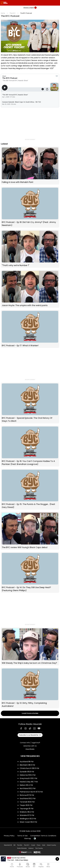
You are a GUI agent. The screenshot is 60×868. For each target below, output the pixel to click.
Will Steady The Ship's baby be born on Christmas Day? (30, 646)
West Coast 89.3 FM (28, 822)
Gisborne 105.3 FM (28, 775)
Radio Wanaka (22, 848)
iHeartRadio (30, 749)
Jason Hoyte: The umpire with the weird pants (30, 289)
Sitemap (28, 838)
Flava (39, 845)
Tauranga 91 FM (26, 809)
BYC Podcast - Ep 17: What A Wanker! (30, 329)
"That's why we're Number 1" (30, 249)
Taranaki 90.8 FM (27, 802)
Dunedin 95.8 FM (27, 772)
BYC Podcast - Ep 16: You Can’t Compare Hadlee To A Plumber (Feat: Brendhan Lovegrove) (30, 446)
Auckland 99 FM (27, 762)
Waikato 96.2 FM (27, 812)
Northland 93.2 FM (28, 788)
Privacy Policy (9, 836)
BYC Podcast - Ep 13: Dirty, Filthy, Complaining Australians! (30, 688)
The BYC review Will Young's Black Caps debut (30, 531)
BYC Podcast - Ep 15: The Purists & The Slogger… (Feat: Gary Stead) (30, 489)
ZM (14, 845)
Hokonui (31, 848)
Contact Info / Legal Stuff (30, 743)
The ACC (13, 13)
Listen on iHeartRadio (30, 859)
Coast (33, 845)
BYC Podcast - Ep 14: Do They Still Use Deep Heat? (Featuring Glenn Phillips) (30, 572)
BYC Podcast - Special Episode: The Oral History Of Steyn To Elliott (30, 403)
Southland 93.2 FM (28, 798)
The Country (39, 848)
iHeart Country (51, 845)
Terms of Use (22, 836)
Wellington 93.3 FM (28, 819)
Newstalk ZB (8, 845)
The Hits (20, 845)
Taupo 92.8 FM (26, 805)
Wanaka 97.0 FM (27, 815)
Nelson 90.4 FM (26, 785)
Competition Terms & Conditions (43, 836)
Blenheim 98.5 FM (27, 765)
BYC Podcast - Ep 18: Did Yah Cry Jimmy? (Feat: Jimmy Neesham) (30, 207)
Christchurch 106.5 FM (29, 768)
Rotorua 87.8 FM (27, 795)
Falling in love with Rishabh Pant (30, 166)
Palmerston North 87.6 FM (31, 792)
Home (3, 13)
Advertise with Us (30, 746)
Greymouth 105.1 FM (28, 778)
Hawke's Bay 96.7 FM (29, 782)
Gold (44, 845)
